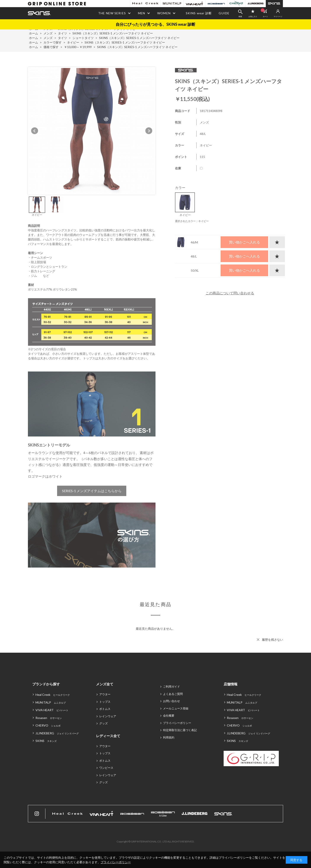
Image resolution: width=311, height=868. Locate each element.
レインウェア (108, 716)
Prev (35, 131)
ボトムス (105, 709)
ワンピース (106, 768)
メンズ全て (105, 684)
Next (149, 131)
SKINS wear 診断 (199, 13)
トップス (105, 702)
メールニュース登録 (176, 708)
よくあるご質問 (173, 694)
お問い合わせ (172, 701)
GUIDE (224, 13)
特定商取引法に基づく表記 (180, 730)
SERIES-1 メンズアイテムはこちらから (92, 491)
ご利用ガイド (172, 686)
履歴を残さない (273, 640)
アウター (105, 694)
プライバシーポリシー (177, 723)
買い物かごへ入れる (244, 242)
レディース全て (108, 736)
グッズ (103, 723)
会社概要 (169, 715)
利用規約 (169, 737)
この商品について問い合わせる (230, 293)
